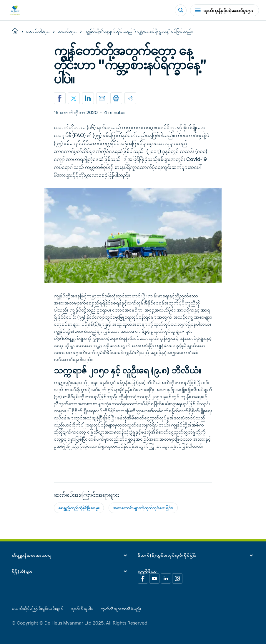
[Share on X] (74, 98)
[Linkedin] (88, 98)
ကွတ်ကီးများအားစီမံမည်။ (121, 609)
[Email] (102, 98)
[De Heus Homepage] (15, 10)
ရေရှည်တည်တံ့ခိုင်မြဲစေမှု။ (79, 508)
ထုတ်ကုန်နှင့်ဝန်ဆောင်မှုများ (224, 10)
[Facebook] (143, 578)
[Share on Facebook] (60, 98)
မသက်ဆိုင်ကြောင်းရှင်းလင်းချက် (38, 608)
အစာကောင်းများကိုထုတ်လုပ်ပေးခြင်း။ (143, 508)
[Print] (116, 98)
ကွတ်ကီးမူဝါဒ (82, 608)
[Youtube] (154, 578)
